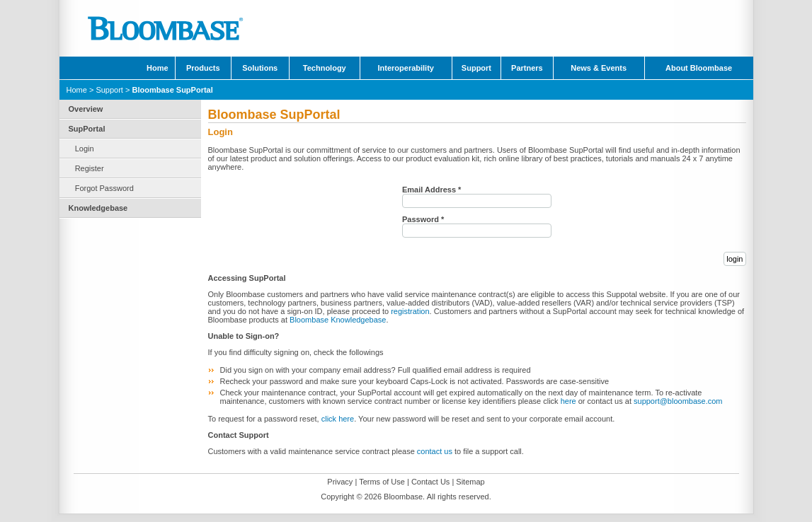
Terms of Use (382, 482)
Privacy (340, 482)
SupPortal (87, 129)
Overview (86, 109)
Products (203, 68)
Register (90, 168)
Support (476, 68)
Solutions (260, 68)
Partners (527, 68)
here (568, 401)
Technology (325, 68)
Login (85, 149)
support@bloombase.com (678, 401)
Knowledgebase (98, 208)
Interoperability (405, 68)
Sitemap (470, 482)
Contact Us (430, 482)
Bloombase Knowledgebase (338, 320)
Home (158, 68)
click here (338, 419)
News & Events (599, 68)
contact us (435, 451)
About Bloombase (699, 68)
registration (410, 311)
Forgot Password (104, 188)
